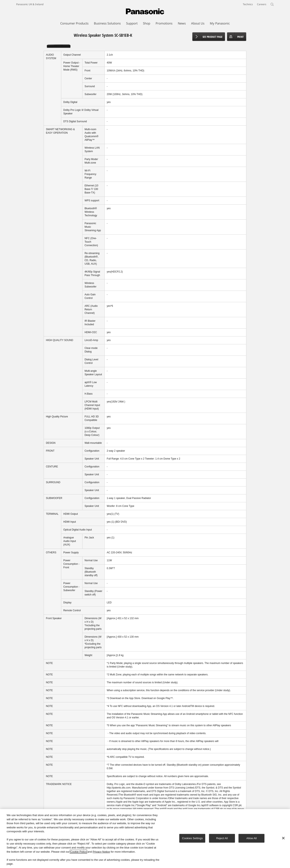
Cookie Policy (78, 852)
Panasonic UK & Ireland (30, 4)
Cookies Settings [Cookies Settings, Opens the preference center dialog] (192, 838)
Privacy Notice (101, 852)
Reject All (222, 838)
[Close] (283, 838)
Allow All (252, 838)
